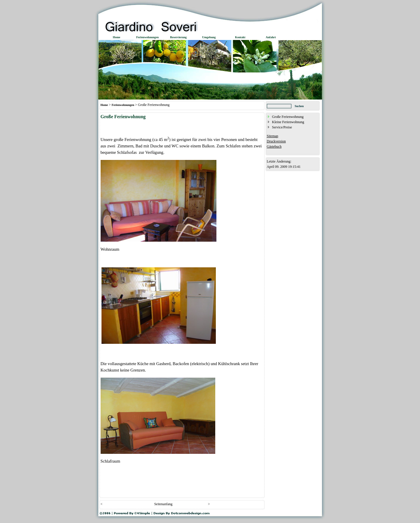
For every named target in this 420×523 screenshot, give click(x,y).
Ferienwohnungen (123, 105)
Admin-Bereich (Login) (281, 151)
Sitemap (273, 136)
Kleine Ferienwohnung (288, 122)
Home (104, 105)
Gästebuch (274, 147)
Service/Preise (282, 127)
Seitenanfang (163, 504)
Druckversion (276, 141)
